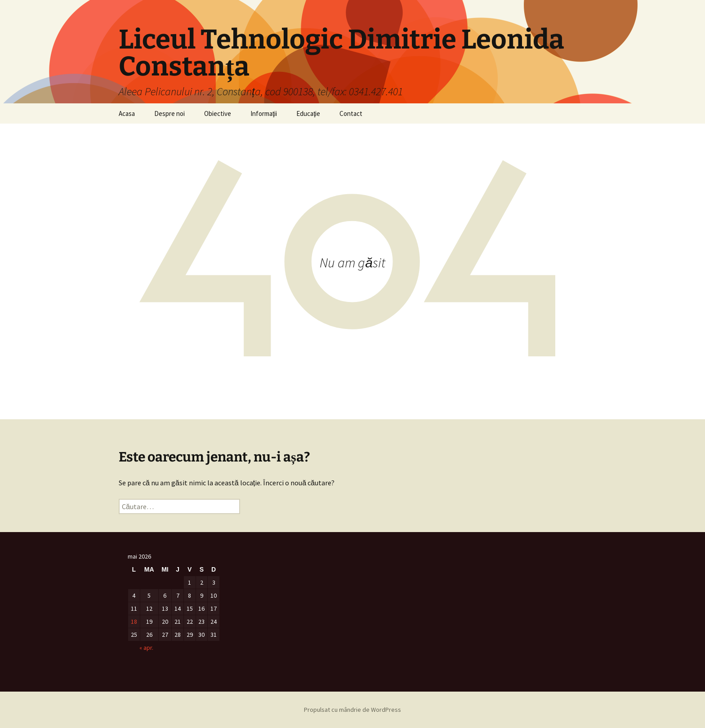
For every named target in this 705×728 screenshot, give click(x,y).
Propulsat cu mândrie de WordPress (352, 710)
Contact (351, 113)
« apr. (146, 648)
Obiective (218, 113)
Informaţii (264, 113)
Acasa (127, 113)
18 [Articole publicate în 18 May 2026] (134, 621)
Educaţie (308, 113)
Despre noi (170, 113)
